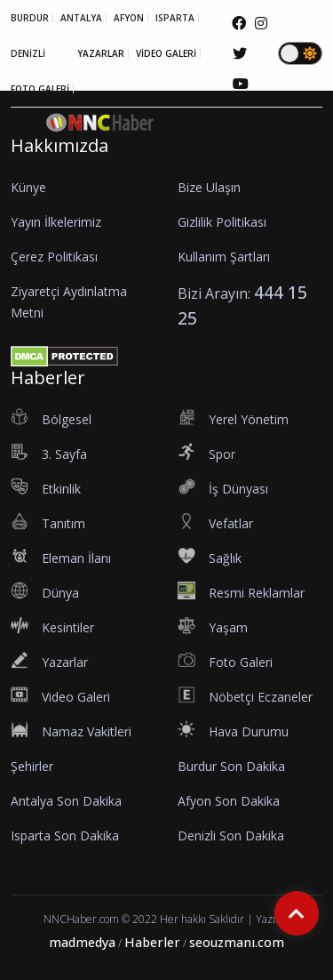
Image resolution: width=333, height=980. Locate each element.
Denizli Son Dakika (231, 835)
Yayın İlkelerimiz (56, 222)
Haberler (152, 942)
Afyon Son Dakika (229, 801)
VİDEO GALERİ (166, 53)
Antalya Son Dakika (66, 801)
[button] (305, 129)
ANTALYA (81, 18)
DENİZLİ (28, 53)
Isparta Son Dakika (65, 835)
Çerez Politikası (54, 257)
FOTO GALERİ (40, 89)
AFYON (129, 18)
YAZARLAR (101, 53)
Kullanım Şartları (224, 257)
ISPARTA (175, 18)
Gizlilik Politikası (222, 222)
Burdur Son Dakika (231, 766)
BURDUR (30, 18)
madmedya (82, 942)
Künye (28, 187)
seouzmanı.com (237, 942)
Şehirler (32, 766)
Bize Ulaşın (209, 187)
